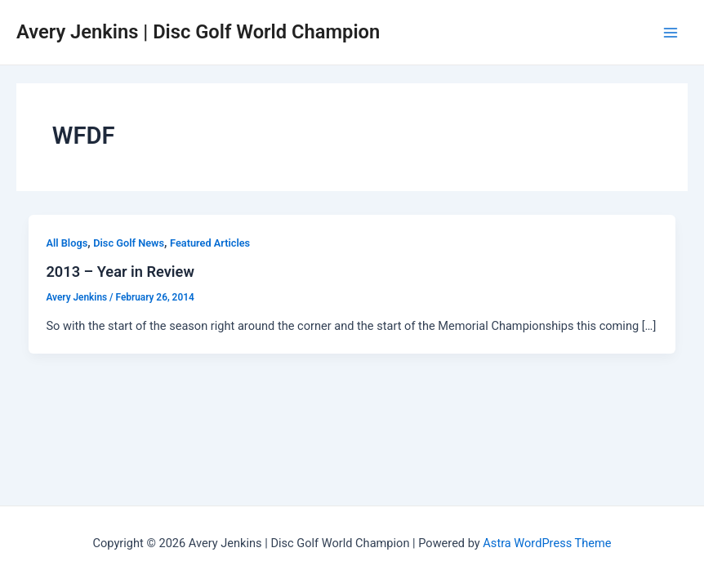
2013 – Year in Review (120, 272)
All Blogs (67, 243)
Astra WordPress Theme (547, 543)
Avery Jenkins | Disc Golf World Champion (198, 32)
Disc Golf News (129, 243)
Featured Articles (210, 243)
